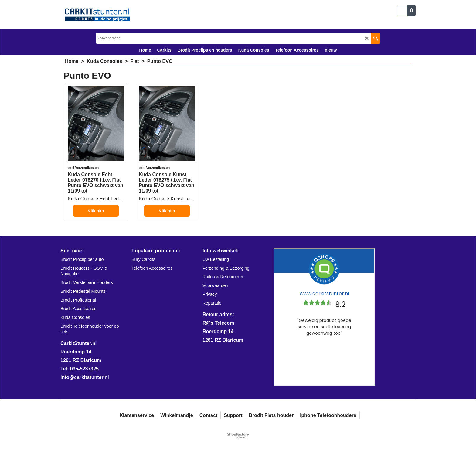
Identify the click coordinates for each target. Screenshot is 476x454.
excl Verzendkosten (83, 168)
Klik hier (96, 211)
